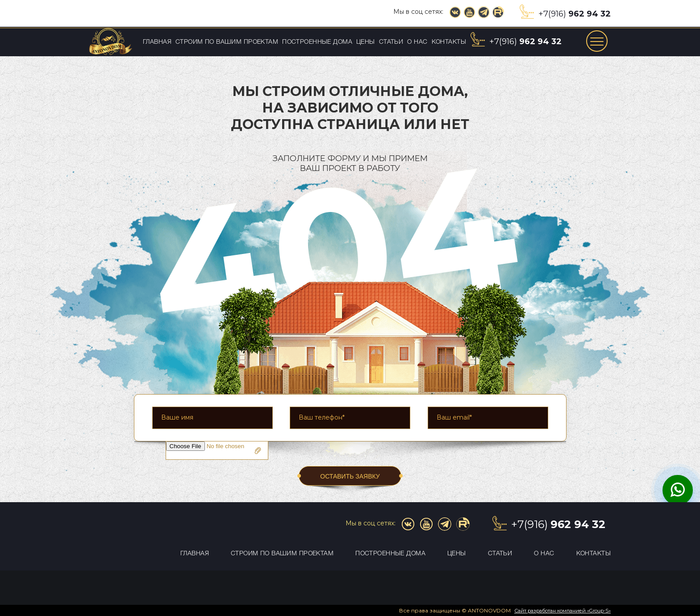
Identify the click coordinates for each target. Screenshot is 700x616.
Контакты (449, 42)
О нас (417, 42)
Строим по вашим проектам (227, 42)
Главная (157, 42)
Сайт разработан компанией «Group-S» (562, 611)
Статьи (391, 42)
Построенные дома (317, 42)
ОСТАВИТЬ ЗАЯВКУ (350, 476)
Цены (366, 42)
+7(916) (575, 14)
